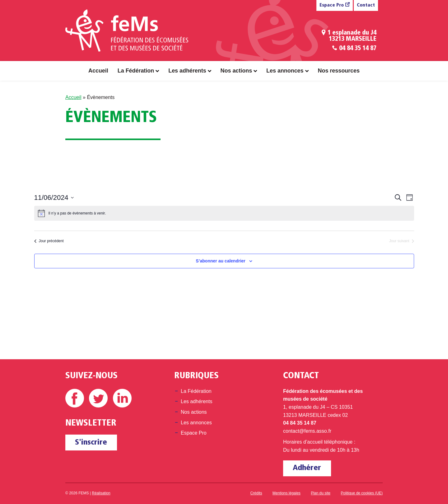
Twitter (98, 398)
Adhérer (307, 468)
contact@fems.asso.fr (307, 431)
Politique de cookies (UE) (362, 493)
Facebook (75, 398)
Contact (366, 5)
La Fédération (136, 71)
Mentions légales (287, 493)
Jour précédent (49, 241)
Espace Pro (332, 5)
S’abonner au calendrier (221, 261)
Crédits (256, 493)
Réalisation (101, 493)
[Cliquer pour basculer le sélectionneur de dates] (54, 198)
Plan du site (321, 493)
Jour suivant (402, 241)
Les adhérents (187, 71)
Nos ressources (339, 71)
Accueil (98, 71)
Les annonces (285, 71)
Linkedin (122, 398)
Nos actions (236, 71)
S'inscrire (91, 443)
